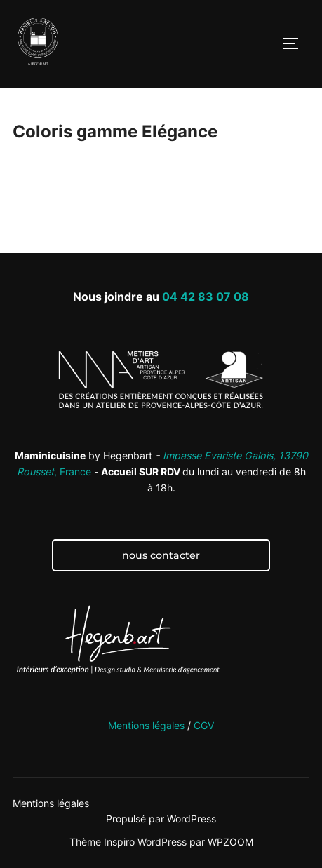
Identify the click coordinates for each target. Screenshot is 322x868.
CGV (204, 725)
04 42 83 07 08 (206, 297)
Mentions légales (146, 725)
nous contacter (161, 555)
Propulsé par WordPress (161, 819)
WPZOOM (230, 842)
